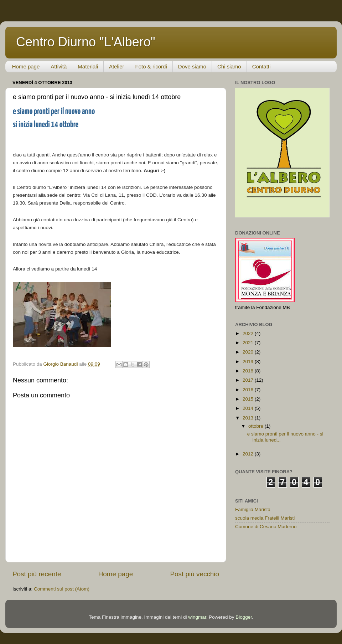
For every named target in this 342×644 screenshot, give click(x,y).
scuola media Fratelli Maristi (265, 518)
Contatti (261, 66)
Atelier (117, 66)
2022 (249, 333)
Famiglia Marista (253, 509)
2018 (249, 371)
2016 (249, 390)
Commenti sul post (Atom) (62, 589)
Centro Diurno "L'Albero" (86, 42)
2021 (249, 343)
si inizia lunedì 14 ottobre (46, 125)
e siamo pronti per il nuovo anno (54, 112)
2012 (249, 454)
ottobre (256, 426)
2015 (249, 399)
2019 (249, 362)
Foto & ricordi (151, 66)
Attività (59, 66)
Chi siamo (229, 66)
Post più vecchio (195, 574)
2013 (249, 418)
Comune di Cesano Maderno (266, 527)
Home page (26, 66)
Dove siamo (192, 66)
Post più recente (37, 574)
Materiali (88, 66)
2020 (249, 352)
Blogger (244, 617)
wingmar (197, 617)
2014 (249, 408)
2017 (249, 380)
